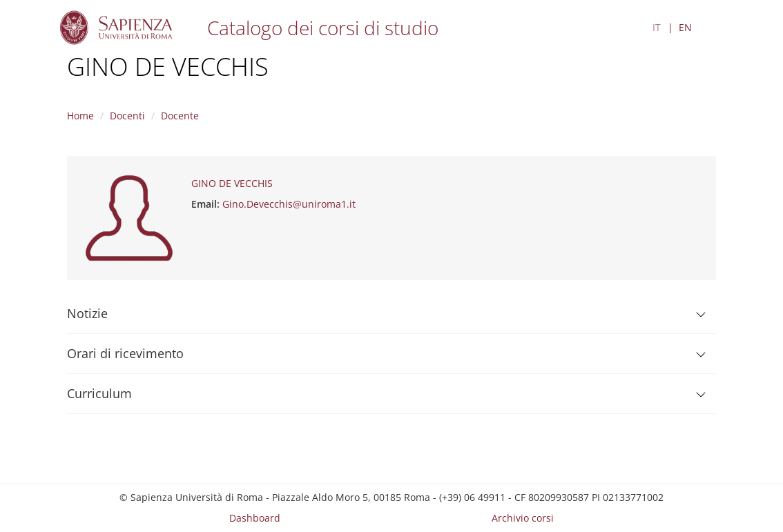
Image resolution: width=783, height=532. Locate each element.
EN (685, 27)
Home (80, 116)
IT (657, 27)
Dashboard (255, 518)
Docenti (127, 116)
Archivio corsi (523, 518)
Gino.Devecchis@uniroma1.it (289, 204)
